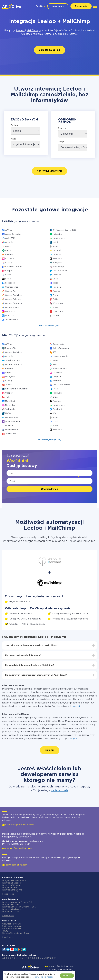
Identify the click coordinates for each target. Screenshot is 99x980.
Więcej (76, 706)
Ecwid (8, 279)
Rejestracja (81, 6)
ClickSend (10, 259)
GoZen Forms (12, 430)
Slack (55, 279)
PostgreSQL (58, 263)
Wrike (55, 307)
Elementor (10, 405)
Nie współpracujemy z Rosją (16, 933)
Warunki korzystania (12, 924)
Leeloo (20, 31)
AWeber (9, 230)
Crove (8, 275)
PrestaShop (58, 267)
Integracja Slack (10, 888)
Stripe (55, 283)
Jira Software (12, 320)
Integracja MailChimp (12, 890)
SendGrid (57, 275)
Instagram (10, 311)
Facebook (10, 283)
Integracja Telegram (12, 885)
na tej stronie (60, 791)
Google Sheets (12, 307)
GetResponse (12, 287)
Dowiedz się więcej (44, 977)
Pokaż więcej (8, 894)
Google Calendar (13, 299)
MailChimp (33, 31)
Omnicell (57, 250)
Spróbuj (50, 750)
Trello (55, 295)
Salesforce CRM (60, 271)
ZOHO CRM (58, 311)
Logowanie (58, 6)
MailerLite (57, 234)
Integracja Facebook (12, 883)
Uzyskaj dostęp (49, 489)
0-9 (54, 958)
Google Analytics (13, 295)
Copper (9, 271)
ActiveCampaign (13, 234)
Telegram (57, 287)
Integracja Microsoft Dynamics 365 (19, 907)
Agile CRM (10, 238)
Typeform (57, 401)
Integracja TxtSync (11, 912)
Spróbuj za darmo (50, 50)
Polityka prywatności (12, 926)
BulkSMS (9, 255)
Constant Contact (14, 267)
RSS (54, 352)
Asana (8, 246)
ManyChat (10, 401)
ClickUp (9, 263)
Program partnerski (11, 929)
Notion (56, 246)
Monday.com (59, 238)
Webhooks (58, 303)
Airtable (9, 242)
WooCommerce (13, 421)
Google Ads (11, 291)
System (15, 125)
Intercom (10, 316)
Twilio (55, 299)
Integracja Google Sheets (14, 881)
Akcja (14, 139)
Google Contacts (13, 303)
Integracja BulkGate (12, 909)
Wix (54, 413)
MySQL (56, 242)
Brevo (8, 250)
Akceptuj (67, 976)
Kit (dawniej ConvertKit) (64, 230)
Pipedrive (57, 259)
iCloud (56, 316)
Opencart (57, 255)
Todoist (56, 291)
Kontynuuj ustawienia (49, 171)
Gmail (55, 421)
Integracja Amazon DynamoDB (17, 902)
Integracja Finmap (11, 905)
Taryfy (5, 931)
